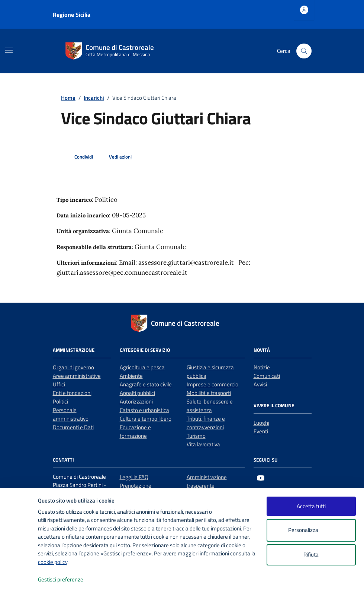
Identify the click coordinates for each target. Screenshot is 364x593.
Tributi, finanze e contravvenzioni (206, 423)
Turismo (196, 436)
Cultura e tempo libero (146, 419)
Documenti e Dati (73, 427)
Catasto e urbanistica (144, 410)
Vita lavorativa (203, 444)
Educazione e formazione (135, 431)
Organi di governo (73, 367)
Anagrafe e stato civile (146, 384)
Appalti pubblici (137, 393)
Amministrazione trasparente (207, 481)
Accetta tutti (311, 506)
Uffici (59, 384)
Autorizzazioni (136, 401)
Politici (60, 401)
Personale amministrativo (71, 414)
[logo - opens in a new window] (19, 580)
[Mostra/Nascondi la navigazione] (9, 50)
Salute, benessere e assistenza (210, 406)
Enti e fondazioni (72, 393)
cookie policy (53, 562)
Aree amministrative (77, 376)
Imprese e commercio (212, 384)
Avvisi (260, 384)
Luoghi (261, 423)
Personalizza (311, 530)
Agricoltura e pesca (142, 367)
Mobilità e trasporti (209, 393)
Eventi (261, 431)
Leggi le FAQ (134, 477)
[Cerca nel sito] (304, 51)
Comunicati (267, 376)
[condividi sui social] (78, 157)
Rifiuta (311, 554)
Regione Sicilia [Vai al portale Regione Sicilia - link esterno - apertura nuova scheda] (72, 15)
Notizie (262, 367)
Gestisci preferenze (68, 580)
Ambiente (131, 376)
